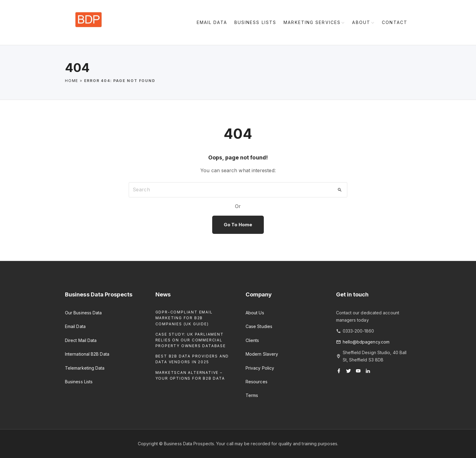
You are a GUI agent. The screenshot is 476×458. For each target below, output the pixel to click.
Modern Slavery (262, 354)
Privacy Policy (260, 368)
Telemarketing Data (85, 368)
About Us (255, 313)
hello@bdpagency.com (366, 342)
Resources (257, 382)
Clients (252, 340)
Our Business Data (83, 313)
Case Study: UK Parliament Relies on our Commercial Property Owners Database (191, 340)
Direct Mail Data (81, 340)
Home (72, 81)
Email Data (75, 326)
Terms (252, 395)
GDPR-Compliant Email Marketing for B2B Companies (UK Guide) (184, 318)
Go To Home (238, 225)
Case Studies (259, 326)
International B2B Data (87, 354)
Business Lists (79, 382)
